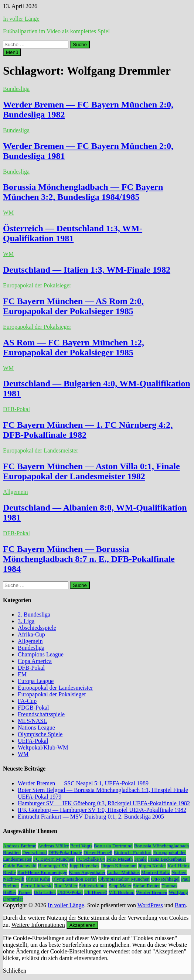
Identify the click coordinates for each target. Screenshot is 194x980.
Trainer (25, 892)
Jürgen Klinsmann (119, 866)
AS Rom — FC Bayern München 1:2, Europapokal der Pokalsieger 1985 (74, 347)
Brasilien (12, 852)
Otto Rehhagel (165, 879)
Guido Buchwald (20, 866)
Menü (12, 52)
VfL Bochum (122, 892)
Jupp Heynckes (84, 866)
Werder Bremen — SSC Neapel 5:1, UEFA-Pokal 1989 (83, 783)
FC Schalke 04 (91, 859)
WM (8, 213)
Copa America (35, 661)
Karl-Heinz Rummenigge (42, 872)
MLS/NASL (32, 721)
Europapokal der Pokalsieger (37, 285)
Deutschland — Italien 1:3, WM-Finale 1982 (87, 270)
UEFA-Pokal (33, 741)
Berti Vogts (81, 846)
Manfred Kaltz (156, 872)
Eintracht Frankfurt (133, 852)
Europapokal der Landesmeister (40, 450)
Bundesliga (16, 89)
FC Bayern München (54, 859)
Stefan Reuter (147, 886)
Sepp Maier (120, 886)
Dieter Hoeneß (98, 852)
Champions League (41, 654)
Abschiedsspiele (37, 628)
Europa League (36, 681)
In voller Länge (21, 19)
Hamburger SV (53, 866)
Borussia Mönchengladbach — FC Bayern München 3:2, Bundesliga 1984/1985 (83, 192)
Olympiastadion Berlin (74, 879)
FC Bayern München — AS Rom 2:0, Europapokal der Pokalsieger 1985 (73, 306)
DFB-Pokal (16, 409)
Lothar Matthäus (123, 872)
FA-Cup (27, 701)
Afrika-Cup (31, 634)
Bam (180, 905)
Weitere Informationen (38, 925)
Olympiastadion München (124, 879)
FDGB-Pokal (33, 708)
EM (22, 674)
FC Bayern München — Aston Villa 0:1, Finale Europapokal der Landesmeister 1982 (91, 471)
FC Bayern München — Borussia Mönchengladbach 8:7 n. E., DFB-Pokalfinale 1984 (89, 559)
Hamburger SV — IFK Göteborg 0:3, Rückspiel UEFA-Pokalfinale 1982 (104, 803)
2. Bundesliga (34, 614)
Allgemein (16, 492)
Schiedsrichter (93, 886)
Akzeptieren (82, 925)
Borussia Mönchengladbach (161, 846)
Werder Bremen (152, 892)
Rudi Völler (66, 886)
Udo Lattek (45, 892)
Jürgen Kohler (152, 866)
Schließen (15, 971)
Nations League (36, 728)
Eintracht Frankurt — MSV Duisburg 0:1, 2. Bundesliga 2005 (91, 817)
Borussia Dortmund (113, 846)
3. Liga (26, 621)
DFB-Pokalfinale (65, 852)
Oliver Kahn (38, 879)
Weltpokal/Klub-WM (43, 747)
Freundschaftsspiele (41, 714)
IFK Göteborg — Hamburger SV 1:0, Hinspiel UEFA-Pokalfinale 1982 (102, 810)
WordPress (150, 905)
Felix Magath (120, 859)
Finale (140, 859)
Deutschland (35, 852)
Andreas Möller (53, 846)
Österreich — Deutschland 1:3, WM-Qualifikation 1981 (73, 233)
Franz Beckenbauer (167, 859)
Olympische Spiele (40, 734)
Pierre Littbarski (37, 886)
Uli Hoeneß (96, 892)
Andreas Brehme (20, 846)
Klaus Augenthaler (87, 872)
